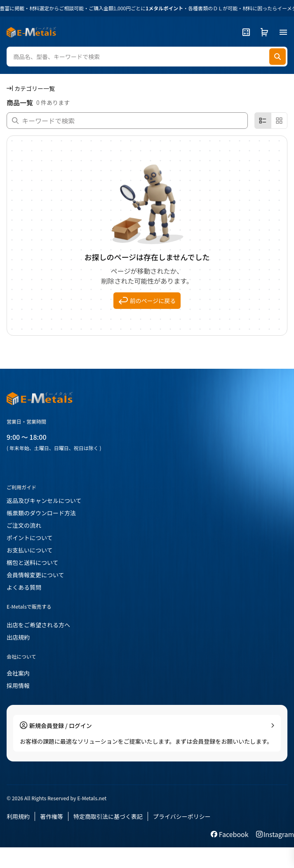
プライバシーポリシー (182, 816)
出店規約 (18, 637)
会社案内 (18, 673)
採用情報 (18, 685)
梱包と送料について (33, 562)
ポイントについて (30, 538)
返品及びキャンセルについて (44, 500)
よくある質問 (24, 587)
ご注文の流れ (24, 525)
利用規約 (18, 816)
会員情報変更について (35, 575)
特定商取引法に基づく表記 (108, 816)
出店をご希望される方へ (38, 625)
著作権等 (52, 816)
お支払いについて (30, 550)
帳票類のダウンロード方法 (41, 513)
